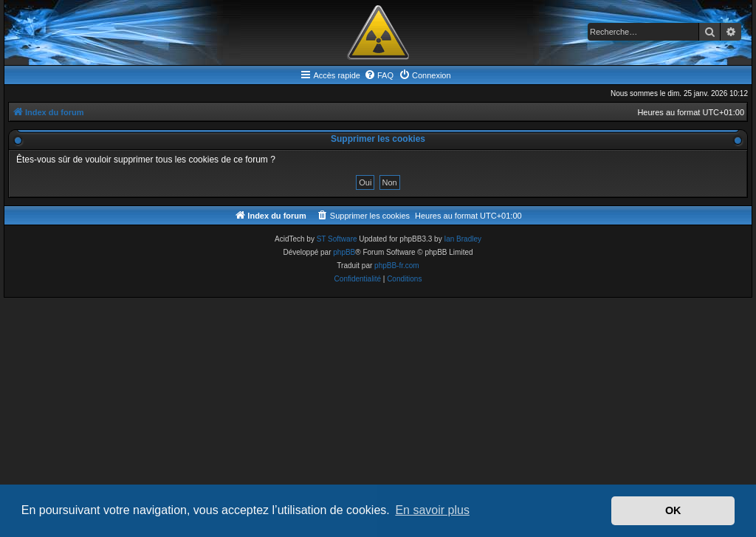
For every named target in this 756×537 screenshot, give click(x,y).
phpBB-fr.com (397, 266)
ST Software (337, 239)
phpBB (344, 252)
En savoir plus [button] (432, 510)
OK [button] (673, 510)
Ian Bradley (463, 239)
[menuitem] (379, 75)
